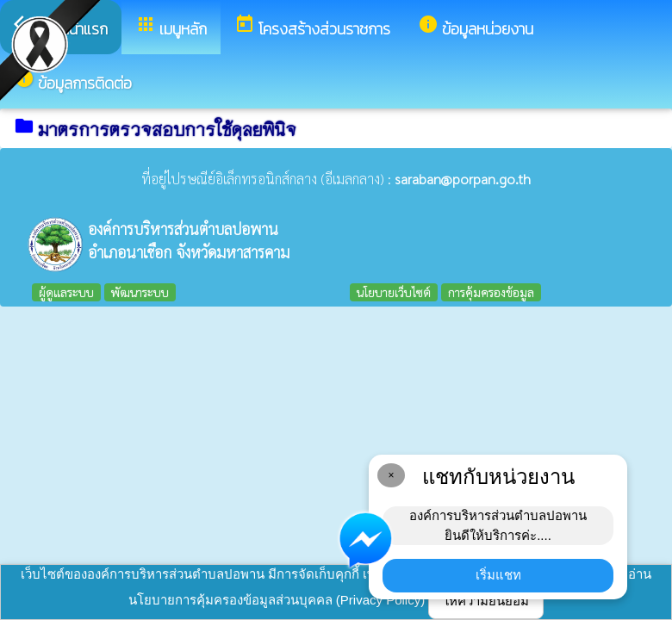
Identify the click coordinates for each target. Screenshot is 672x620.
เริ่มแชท (498, 575)
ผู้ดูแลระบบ (66, 292)
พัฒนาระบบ (140, 292)
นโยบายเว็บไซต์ (394, 292)
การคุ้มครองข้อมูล (491, 292)
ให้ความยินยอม (486, 601)
